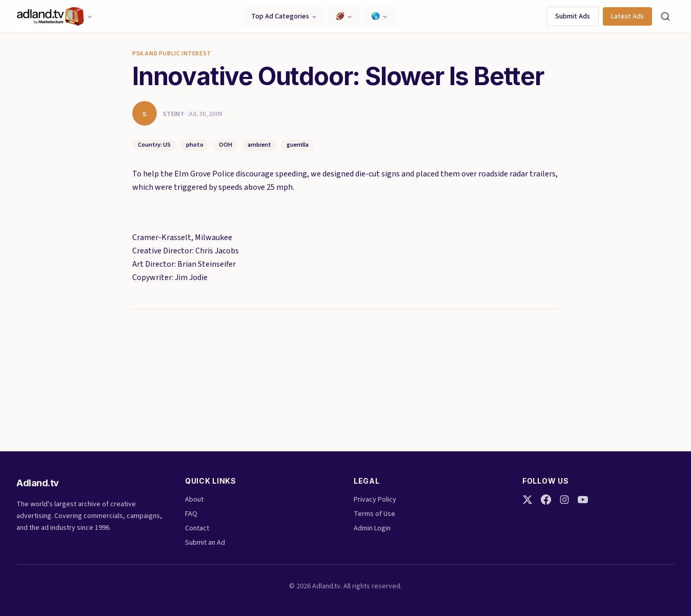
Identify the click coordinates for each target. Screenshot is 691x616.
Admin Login (372, 528)
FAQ (191, 514)
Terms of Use (374, 514)
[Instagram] (564, 500)
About (194, 500)
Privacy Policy (375, 500)
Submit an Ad (205, 543)
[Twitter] (527, 500)
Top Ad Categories (284, 16)
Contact (197, 528)
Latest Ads (627, 16)
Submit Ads (573, 16)
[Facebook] (546, 500)
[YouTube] (583, 500)
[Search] (665, 16)
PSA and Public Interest (172, 54)
